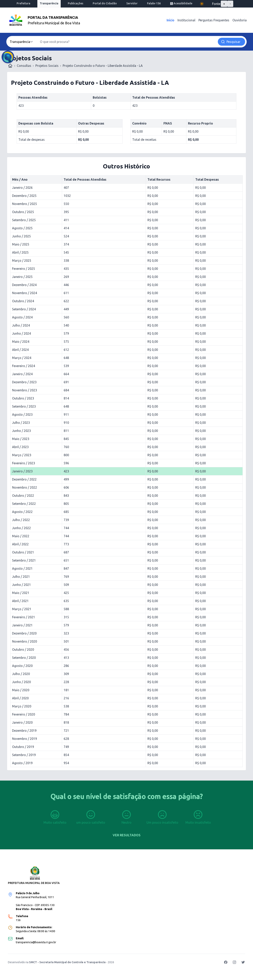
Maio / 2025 (21, 244)
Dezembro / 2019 (24, 731)
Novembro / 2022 (25, 487)
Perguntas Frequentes (214, 20)
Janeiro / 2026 (22, 188)
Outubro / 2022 (23, 496)
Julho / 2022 (21, 520)
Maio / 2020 (21, 690)
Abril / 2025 (20, 252)
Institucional (186, 20)
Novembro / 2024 (25, 293)
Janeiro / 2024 (22, 374)
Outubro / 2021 (23, 552)
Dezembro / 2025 (24, 196)
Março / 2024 (22, 358)
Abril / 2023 (20, 447)
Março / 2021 (22, 609)
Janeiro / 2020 (22, 722)
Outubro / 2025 (23, 212)
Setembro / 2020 (24, 658)
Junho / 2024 (21, 333)
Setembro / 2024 (24, 309)
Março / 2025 (22, 261)
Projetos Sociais (47, 66)
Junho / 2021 (21, 585)
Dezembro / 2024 (24, 285)
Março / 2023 (22, 455)
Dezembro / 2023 (24, 382)
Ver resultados (127, 835)
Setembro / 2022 (24, 504)
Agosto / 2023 (22, 414)
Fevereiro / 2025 (24, 269)
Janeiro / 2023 (22, 471)
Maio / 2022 (21, 536)
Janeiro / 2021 (22, 625)
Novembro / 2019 (25, 739)
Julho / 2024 (21, 325)
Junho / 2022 (21, 528)
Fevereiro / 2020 (24, 714)
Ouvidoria (240, 20)
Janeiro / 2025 (22, 277)
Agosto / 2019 (22, 763)
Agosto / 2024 (22, 317)
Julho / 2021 (21, 577)
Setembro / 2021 (24, 560)
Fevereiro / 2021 (24, 617)
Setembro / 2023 (24, 406)
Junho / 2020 (21, 682)
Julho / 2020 (21, 674)
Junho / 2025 (21, 236)
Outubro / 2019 (23, 747)
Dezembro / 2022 (24, 479)
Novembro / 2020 (25, 641)
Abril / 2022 (20, 544)
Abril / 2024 (20, 350)
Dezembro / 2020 (24, 633)
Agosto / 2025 (22, 228)
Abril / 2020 (20, 698)
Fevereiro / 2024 (24, 366)
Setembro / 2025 (24, 220)
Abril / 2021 (20, 601)
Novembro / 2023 (25, 390)
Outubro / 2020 (23, 650)
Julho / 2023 (21, 423)
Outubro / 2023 (23, 398)
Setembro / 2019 (24, 755)
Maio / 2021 (21, 593)
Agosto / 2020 (22, 666)
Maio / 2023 (21, 439)
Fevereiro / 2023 (24, 463)
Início (170, 20)
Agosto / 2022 (22, 512)
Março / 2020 (22, 706)
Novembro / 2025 (25, 204)
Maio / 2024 (21, 342)
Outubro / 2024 (23, 301)
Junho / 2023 (21, 431)
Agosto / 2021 (22, 568)
